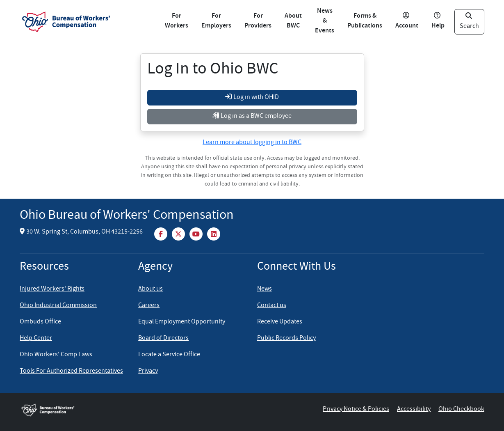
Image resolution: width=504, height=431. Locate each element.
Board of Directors (163, 339)
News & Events (325, 21)
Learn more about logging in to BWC (252, 143)
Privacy (148, 371)
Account (407, 22)
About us (151, 289)
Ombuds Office (40, 322)
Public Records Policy (286, 339)
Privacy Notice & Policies (356, 410)
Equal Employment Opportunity (182, 322)
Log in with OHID (252, 98)
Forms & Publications (365, 21)
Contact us (272, 306)
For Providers (258, 21)
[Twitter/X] (179, 234)
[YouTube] (197, 234)
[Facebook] (161, 234)
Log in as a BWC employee (252, 117)
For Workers (177, 21)
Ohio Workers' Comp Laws (56, 355)
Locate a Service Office (169, 355)
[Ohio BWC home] (61, 410)
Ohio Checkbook (461, 410)
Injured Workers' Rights (52, 289)
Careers (149, 306)
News (265, 289)
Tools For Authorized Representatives (71, 371)
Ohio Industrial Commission (58, 306)
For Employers (216, 21)
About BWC (293, 21)
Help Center (36, 339)
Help (438, 22)
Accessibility (414, 410)
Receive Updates (280, 322)
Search (469, 22)
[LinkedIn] (214, 234)
